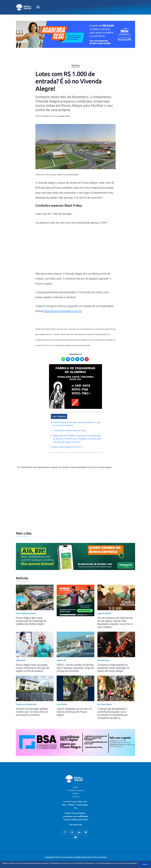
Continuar (145, 864)
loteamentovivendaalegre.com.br (63, 311)
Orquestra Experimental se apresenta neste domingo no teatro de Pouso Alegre (113, 668)
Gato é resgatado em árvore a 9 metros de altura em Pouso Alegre (74, 712)
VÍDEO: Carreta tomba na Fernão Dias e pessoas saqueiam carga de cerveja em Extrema (75, 668)
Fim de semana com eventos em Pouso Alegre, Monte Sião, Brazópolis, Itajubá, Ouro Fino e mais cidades (115, 622)
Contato (76, 797)
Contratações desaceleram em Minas (70, 430)
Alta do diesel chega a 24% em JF (68, 447)
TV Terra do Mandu (76, 790)
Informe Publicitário (44, 116)
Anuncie (75, 794)
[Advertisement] (75, 249)
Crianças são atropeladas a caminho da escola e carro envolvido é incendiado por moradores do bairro (113, 713)
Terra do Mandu (100, 857)
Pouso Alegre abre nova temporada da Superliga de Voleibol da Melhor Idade (31, 621)
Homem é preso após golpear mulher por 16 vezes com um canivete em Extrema (32, 712)
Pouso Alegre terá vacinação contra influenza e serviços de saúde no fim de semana (33, 668)
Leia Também (59, 416)
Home (75, 787)
